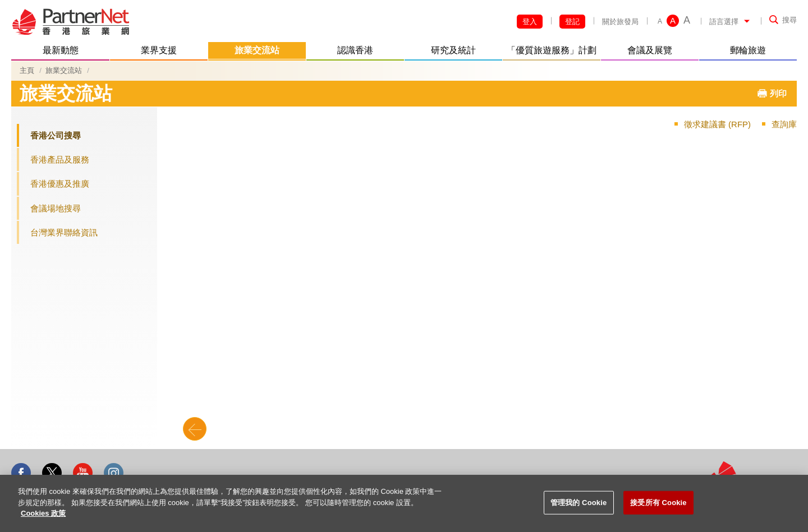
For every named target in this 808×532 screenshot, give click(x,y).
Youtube (83, 473)
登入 (530, 22)
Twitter (52, 473)
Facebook (21, 473)
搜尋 (789, 20)
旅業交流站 (64, 70)
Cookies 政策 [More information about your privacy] (43, 513)
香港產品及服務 (60, 159)
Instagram (114, 473)
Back (195, 429)
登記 (572, 22)
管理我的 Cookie (579, 503)
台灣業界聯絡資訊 (64, 232)
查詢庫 (784, 124)
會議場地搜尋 (56, 208)
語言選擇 (724, 22)
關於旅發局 (620, 22)
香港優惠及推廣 (60, 184)
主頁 (27, 70)
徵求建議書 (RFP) (717, 124)
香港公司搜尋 (56, 135)
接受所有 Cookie (658, 503)
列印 (778, 93)
